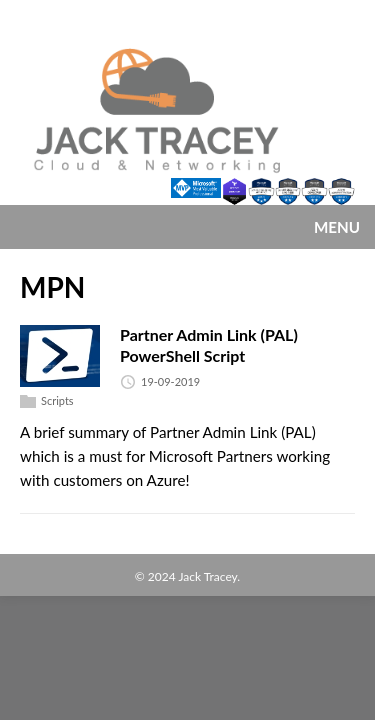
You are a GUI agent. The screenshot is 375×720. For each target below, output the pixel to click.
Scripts (57, 400)
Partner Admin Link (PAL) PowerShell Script (209, 345)
